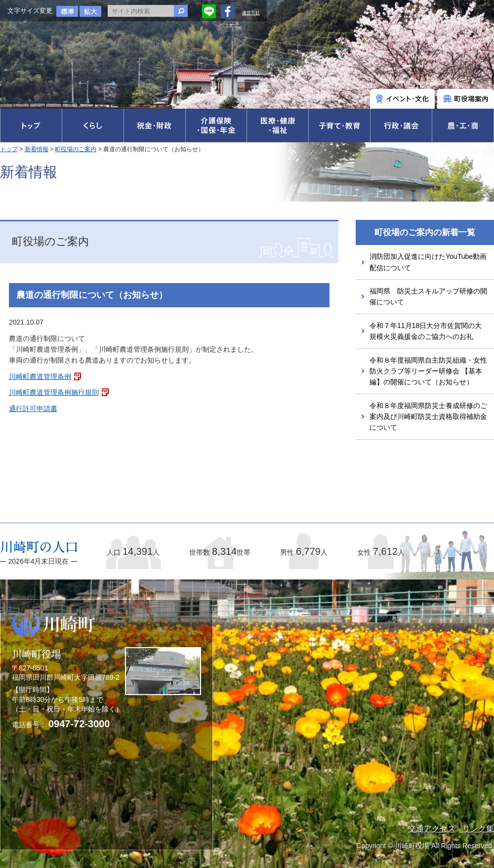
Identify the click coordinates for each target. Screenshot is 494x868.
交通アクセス (432, 829)
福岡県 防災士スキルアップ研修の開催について (428, 296)
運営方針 (251, 13)
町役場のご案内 (76, 149)
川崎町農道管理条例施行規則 (54, 392)
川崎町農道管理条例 (40, 376)
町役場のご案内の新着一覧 (425, 232)
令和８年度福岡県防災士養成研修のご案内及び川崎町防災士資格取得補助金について (428, 417)
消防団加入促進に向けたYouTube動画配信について (428, 262)
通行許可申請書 (33, 409)
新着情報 (37, 149)
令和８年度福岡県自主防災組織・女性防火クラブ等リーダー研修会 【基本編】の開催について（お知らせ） (428, 371)
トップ (9, 149)
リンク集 (478, 829)
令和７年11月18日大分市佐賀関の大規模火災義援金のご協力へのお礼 (426, 331)
